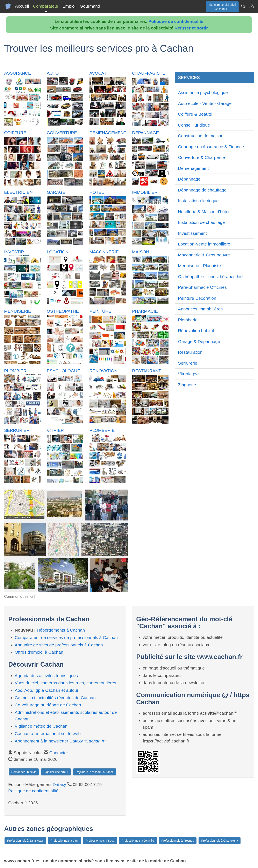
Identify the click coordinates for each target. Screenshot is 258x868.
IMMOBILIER (145, 192)
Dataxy (59, 784)
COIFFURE (15, 133)
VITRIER (55, 430)
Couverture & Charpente (201, 157)
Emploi (69, 6)
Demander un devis (24, 772)
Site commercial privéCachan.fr (222, 7)
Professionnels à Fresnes (178, 841)
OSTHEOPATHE (63, 311)
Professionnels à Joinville (138, 841)
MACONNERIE (104, 252)
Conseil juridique (194, 125)
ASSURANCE (18, 73)
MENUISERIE (18, 311)
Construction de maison (201, 136)
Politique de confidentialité (176, 21)
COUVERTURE (62, 133)
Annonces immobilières (200, 309)
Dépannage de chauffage (202, 190)
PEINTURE (100, 311)
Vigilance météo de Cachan (41, 726)
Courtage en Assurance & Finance (211, 147)
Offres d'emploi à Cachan (39, 652)
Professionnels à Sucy (100, 841)
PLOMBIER (15, 371)
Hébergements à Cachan (61, 630)
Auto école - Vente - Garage (205, 103)
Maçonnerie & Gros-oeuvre (204, 255)
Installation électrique (198, 201)
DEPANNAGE (145, 133)
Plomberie (188, 320)
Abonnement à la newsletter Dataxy (60, 741)
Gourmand (90, 6)
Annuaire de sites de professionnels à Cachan (59, 645)
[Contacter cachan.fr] (251, 6)
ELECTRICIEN (18, 192)
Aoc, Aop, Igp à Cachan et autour (47, 690)
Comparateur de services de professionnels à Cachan (66, 637)
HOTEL (97, 192)
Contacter (59, 753)
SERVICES (189, 77)
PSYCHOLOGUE (63, 371)
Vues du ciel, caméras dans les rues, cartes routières (66, 683)
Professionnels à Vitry (64, 841)
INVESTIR (14, 252)
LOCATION (58, 252)
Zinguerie (187, 385)
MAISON (141, 252)
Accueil (22, 6)
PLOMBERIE (102, 430)
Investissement (192, 233)
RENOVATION (103, 371)
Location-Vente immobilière (204, 244)
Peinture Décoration (197, 298)
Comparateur (46, 6)
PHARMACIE (145, 311)
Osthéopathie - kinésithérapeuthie (210, 277)
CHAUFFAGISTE (149, 73)
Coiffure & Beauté (195, 114)
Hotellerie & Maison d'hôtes (204, 212)
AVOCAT (98, 73)
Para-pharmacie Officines (202, 287)
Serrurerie (188, 363)
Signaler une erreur (56, 772)
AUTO (53, 73)
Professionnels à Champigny (220, 841)
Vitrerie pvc (189, 374)
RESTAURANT (147, 371)
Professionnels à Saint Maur (25, 841)
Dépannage (189, 179)
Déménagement (193, 168)
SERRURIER (17, 430)
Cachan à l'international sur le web (48, 734)
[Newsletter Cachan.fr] (243, 6)
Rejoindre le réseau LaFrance (95, 772)
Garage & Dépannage (199, 341)
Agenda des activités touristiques (46, 676)
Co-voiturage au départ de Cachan (48, 705)
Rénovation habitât (196, 331)
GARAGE (56, 192)
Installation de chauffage (201, 222)
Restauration (190, 352)
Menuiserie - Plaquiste (199, 266)
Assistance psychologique (203, 92)
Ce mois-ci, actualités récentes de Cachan (55, 698)
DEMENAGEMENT (108, 133)
